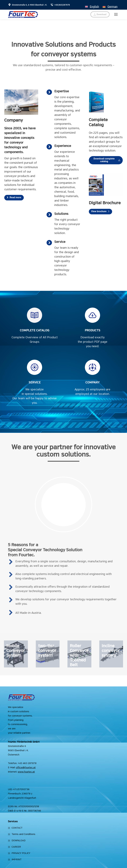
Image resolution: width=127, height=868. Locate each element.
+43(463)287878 (60, 5)
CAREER (16, 847)
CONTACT (17, 828)
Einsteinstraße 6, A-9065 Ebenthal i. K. (28, 5)
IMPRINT (17, 860)
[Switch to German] (110, 5)
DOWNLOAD (19, 841)
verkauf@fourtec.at (76, 14)
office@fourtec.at (26, 768)
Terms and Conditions (23, 834)
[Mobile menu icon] (116, 14)
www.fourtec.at (26, 772)
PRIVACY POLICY (21, 853)
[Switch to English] (92, 5)
